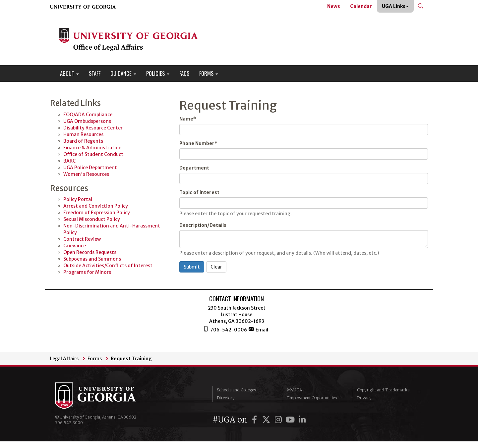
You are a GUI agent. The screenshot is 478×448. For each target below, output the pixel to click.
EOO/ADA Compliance (88, 115)
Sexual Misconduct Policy (92, 219)
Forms (95, 359)
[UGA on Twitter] (267, 420)
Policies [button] (158, 73)
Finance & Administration (92, 148)
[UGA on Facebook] (255, 420)
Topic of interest (199, 192)
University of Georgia (105, 396)
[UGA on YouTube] (291, 420)
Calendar (361, 6)
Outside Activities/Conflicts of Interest (108, 266)
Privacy (364, 398)
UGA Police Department (90, 168)
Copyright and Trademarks (383, 390)
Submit (192, 267)
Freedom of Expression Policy (97, 213)
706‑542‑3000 (69, 423)
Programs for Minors (87, 272)
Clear (216, 267)
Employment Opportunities (312, 398)
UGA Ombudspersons (87, 121)
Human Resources (83, 134)
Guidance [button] (123, 73)
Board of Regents (83, 141)
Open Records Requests (90, 252)
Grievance (75, 246)
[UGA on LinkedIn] (302, 420)
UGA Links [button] (395, 6)
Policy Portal (78, 199)
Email (258, 329)
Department (194, 168)
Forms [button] (209, 73)
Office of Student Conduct (93, 154)
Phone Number (198, 143)
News (334, 6)
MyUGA (295, 390)
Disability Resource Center (93, 128)
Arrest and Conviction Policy (96, 206)
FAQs (184, 73)
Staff (95, 73)
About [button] (69, 73)
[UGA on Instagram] (279, 420)
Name (188, 119)
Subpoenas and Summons (92, 259)
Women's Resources (86, 174)
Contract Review (82, 239)
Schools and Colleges (236, 390)
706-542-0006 (225, 329)
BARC (69, 161)
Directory (226, 398)
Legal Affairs (64, 359)
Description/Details (203, 225)
